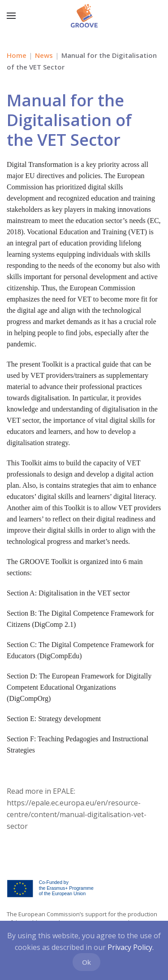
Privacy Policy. (131, 947)
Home (17, 55)
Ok (86, 962)
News (44, 55)
